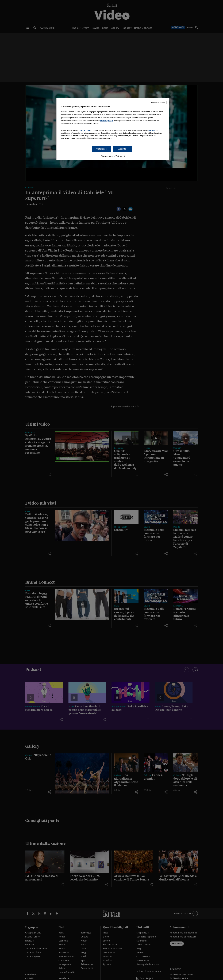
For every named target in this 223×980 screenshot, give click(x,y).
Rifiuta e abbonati (158, 102)
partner (152, 130)
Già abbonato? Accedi (113, 156)
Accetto (122, 149)
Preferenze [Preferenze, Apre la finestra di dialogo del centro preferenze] (101, 149)
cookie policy (106, 120)
